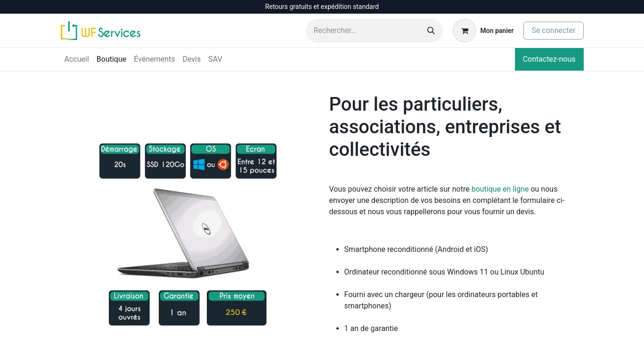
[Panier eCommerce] (483, 31)
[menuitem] (77, 59)
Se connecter (553, 30)
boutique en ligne (500, 189)
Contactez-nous (549, 59)
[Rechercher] (431, 31)
